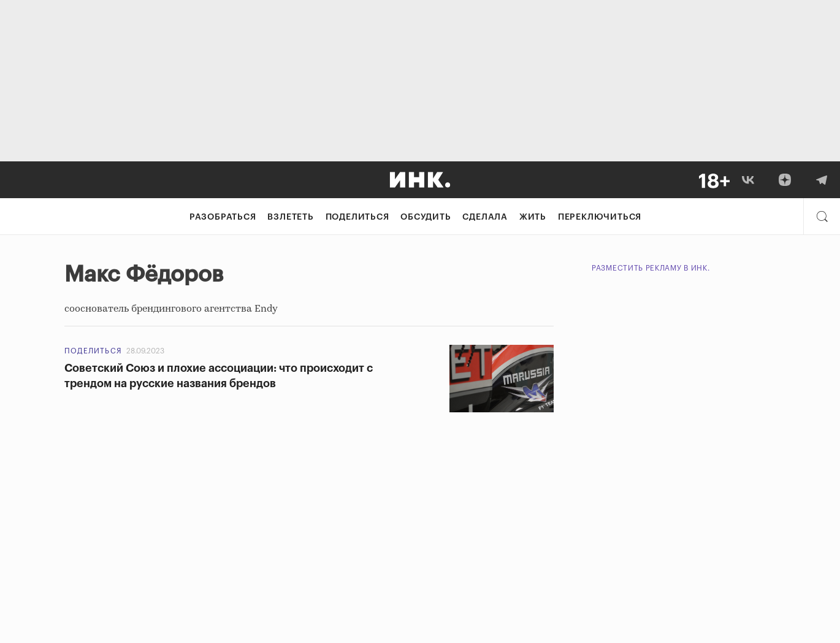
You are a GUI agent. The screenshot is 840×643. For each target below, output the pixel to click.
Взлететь (290, 217)
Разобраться (223, 217)
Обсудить (426, 217)
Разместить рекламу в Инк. (651, 268)
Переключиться (600, 217)
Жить (533, 217)
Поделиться (357, 217)
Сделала (485, 217)
